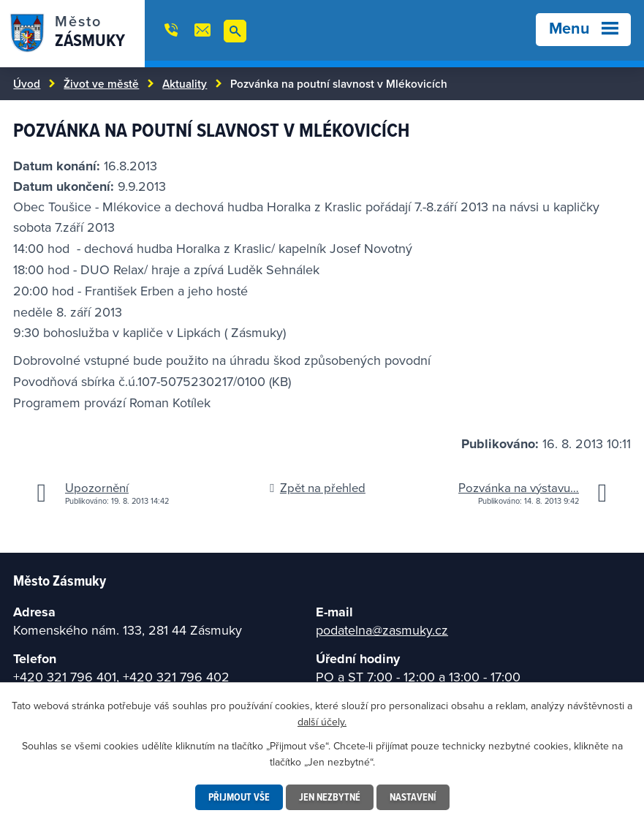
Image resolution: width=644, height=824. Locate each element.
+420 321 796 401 (65, 677)
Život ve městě (101, 83)
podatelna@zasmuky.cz (382, 630)
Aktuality (185, 83)
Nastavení (413, 797)
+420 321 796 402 (176, 677)
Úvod (27, 83)
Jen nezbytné (330, 797)
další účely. (322, 722)
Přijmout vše (239, 797)
